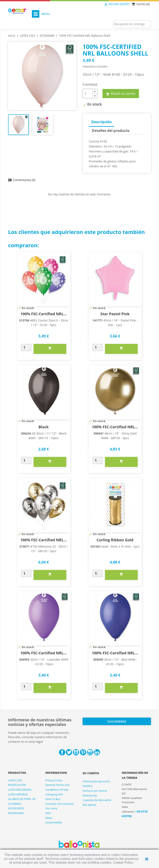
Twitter (69, 752)
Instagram (90, 752)
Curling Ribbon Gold (115, 540)
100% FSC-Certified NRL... (44, 314)
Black (44, 427)
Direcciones (90, 795)
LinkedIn (97, 752)
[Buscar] (132, 24)
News (49, 818)
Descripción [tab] (102, 122)
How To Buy (53, 799)
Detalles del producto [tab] (111, 131)
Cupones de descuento (97, 800)
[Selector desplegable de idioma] (95, 4)
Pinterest (83, 752)
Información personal (96, 781)
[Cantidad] (88, 94)
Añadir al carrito (121, 94)
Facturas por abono (95, 791)
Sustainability (54, 822)
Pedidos (88, 786)
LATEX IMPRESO (18, 794)
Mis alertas (89, 805)
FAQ (48, 813)
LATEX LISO (15, 780)
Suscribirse (117, 721)
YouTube (76, 752)
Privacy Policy (54, 780)
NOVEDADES (16, 813)
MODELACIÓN (17, 785)
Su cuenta (91, 773)
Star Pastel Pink (115, 314)
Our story (51, 808)
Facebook (62, 752)
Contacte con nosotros (60, 804)
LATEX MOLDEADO (20, 790)
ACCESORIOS (16, 808)
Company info (54, 794)
